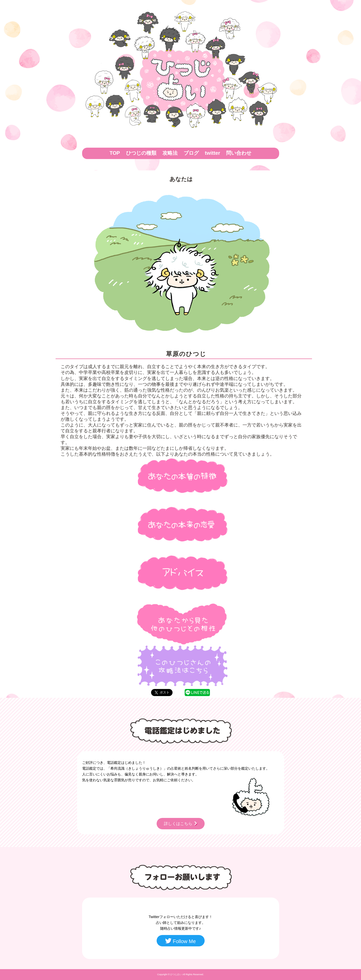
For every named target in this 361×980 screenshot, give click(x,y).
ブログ (191, 153)
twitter (212, 153)
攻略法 (170, 153)
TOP (115, 153)
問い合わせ (239, 153)
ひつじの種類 (141, 153)
